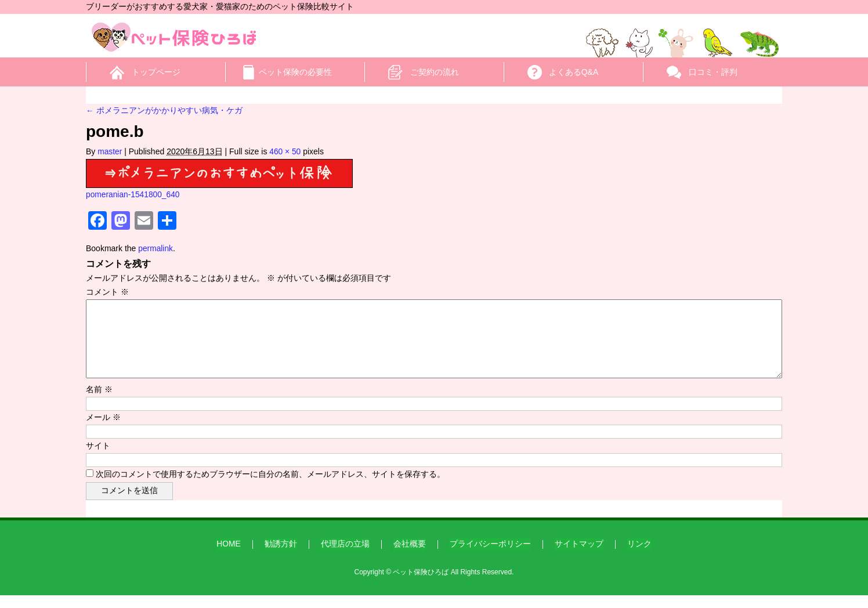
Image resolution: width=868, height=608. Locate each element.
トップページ (156, 72)
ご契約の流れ (435, 72)
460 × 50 (286, 151)
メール (103, 431)
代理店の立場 (345, 556)
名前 (99, 403)
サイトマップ (579, 556)
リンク (639, 556)
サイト (98, 459)
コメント (107, 292)
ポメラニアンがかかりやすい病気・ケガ (164, 110)
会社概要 (410, 556)
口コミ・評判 (713, 72)
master (110, 151)
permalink (156, 248)
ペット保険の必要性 (295, 72)
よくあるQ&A (574, 72)
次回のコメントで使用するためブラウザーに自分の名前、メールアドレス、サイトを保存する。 (270, 488)
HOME (229, 556)
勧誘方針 (281, 556)
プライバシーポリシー (490, 556)
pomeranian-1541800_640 (133, 194)
